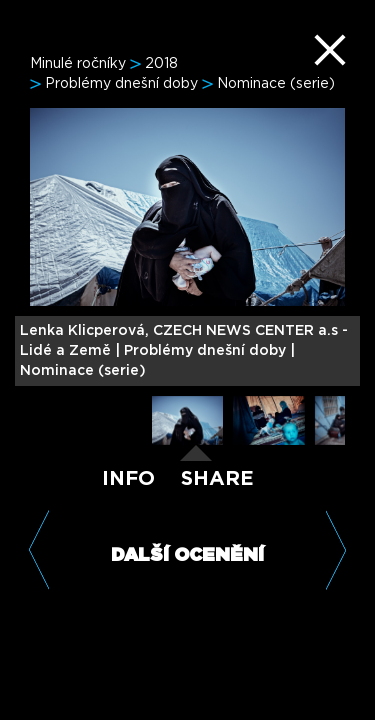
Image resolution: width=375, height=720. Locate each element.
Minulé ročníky (78, 64)
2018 (161, 64)
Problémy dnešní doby (121, 84)
